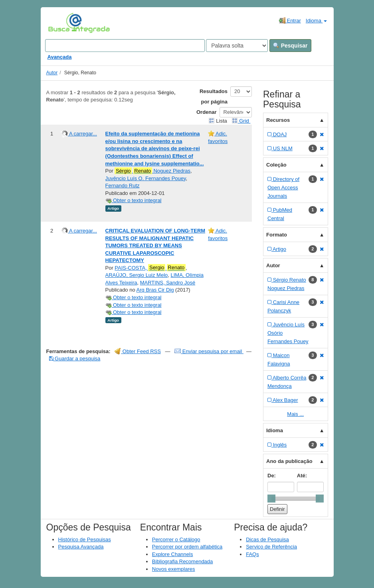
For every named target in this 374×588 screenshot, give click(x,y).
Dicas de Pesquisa (267, 539)
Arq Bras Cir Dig (155, 290)
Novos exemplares (174, 569)
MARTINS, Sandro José (168, 283)
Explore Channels (173, 554)
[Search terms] (125, 46)
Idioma (316, 21)
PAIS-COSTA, (150, 268)
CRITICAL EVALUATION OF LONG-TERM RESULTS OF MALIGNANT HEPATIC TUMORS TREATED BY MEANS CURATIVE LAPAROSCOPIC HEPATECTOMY (155, 245)
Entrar (290, 20)
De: (272, 476)
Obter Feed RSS (138, 351)
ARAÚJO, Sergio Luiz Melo (137, 275)
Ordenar (207, 112)
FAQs (252, 554)
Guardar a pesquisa (75, 359)
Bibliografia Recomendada (182, 561)
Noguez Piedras (152, 171)
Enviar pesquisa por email (209, 351)
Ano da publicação (289, 461)
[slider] (271, 499)
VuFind (60, 23)
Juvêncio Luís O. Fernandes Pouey (146, 178)
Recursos (278, 120)
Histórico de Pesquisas (85, 539)
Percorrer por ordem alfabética (187, 547)
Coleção (276, 165)
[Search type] (237, 46)
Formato (277, 235)
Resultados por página (214, 96)
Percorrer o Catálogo (176, 539)
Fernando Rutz (123, 186)
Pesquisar (290, 46)
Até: (302, 476)
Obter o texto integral (134, 200)
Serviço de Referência (271, 547)
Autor (52, 73)
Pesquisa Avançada (81, 547)
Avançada (60, 57)
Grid (241, 121)
